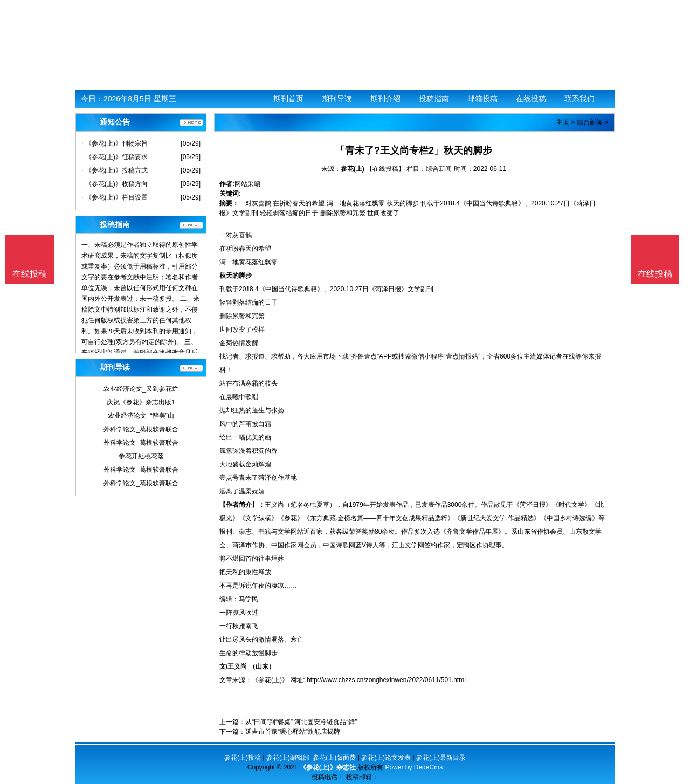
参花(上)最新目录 (441, 758)
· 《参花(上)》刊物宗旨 (115, 143)
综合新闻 (590, 122)
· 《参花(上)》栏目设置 (115, 197)
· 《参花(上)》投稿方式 (115, 170)
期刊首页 (288, 99)
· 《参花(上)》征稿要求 (115, 157)
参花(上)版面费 (334, 758)
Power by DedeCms (414, 767)
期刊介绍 (385, 99)
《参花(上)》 (270, 680)
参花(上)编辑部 (288, 758)
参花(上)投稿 (243, 758)
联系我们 (579, 99)
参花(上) (353, 169)
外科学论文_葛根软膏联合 (141, 429)
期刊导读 (337, 99)
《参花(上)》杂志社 (328, 767)
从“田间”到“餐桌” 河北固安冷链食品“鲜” (301, 722)
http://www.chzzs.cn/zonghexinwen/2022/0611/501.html (386, 680)
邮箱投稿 (482, 99)
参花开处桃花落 (141, 456)
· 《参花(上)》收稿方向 (115, 184)
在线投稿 (531, 99)
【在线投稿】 (385, 169)
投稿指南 (434, 99)
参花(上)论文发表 (386, 758)
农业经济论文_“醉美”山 (141, 416)
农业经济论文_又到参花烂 (141, 389)
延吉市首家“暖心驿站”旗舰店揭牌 (293, 732)
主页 (563, 122)
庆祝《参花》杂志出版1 (141, 402)
